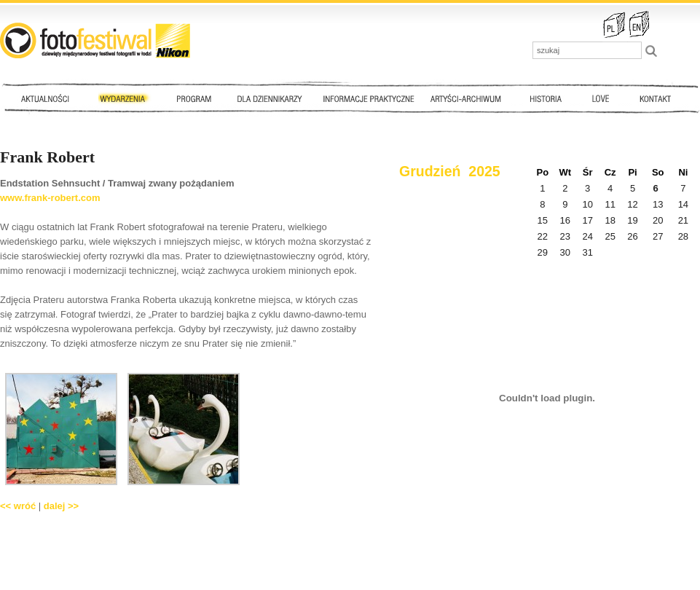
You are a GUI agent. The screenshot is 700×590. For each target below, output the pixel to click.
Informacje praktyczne (375, 98)
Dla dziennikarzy (268, 98)
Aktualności (48, 98)
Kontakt (657, 98)
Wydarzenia (126, 98)
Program (193, 98)
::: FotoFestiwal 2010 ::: (95, 40)
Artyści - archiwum (469, 98)
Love (600, 98)
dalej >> (61, 506)
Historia (546, 98)
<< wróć (18, 506)
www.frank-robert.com (50, 198)
